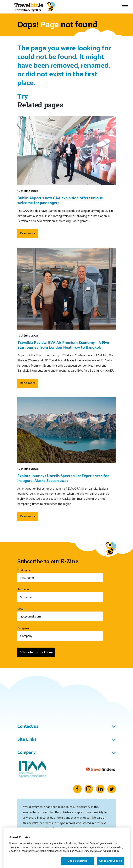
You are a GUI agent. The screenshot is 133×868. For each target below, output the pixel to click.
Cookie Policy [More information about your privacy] (111, 865)
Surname (60, 595)
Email (60, 614)
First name (60, 575)
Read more (28, 233)
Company (60, 633)
